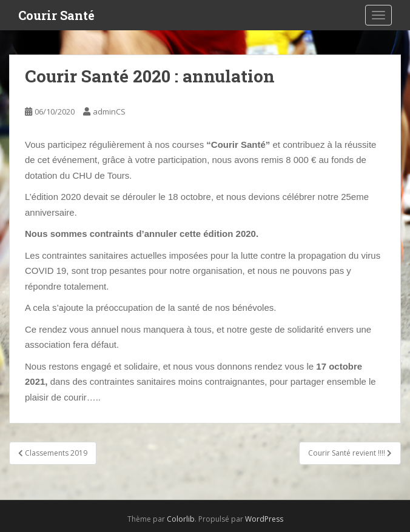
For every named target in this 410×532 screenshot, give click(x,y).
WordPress (264, 519)
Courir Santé (56, 15)
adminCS (109, 111)
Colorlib (181, 519)
